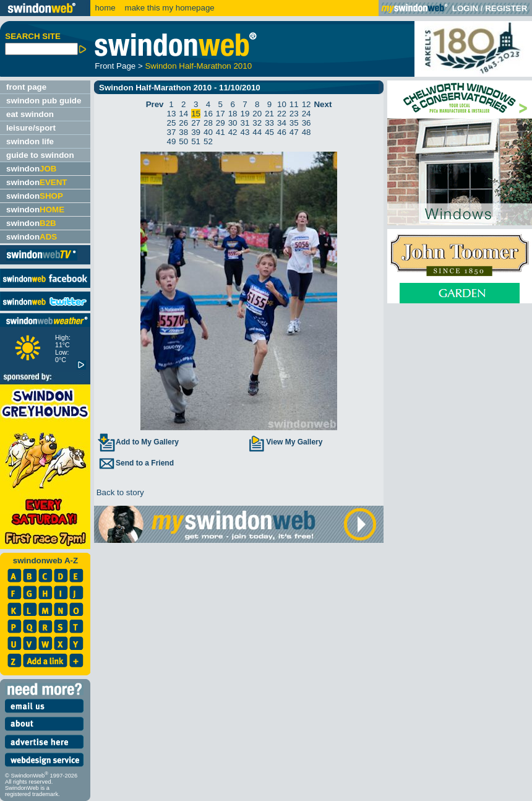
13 (172, 114)
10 (282, 104)
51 (196, 141)
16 (208, 114)
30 (233, 123)
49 (172, 141)
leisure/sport (31, 128)
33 (269, 123)
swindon (31, 169)
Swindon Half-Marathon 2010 (198, 66)
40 (208, 132)
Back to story (119, 492)
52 (208, 141)
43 (245, 132)
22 (282, 114)
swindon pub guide (44, 101)
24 (307, 114)
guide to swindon (40, 155)
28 (208, 123)
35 (294, 123)
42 (233, 132)
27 (196, 123)
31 (245, 123)
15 (196, 114)
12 (307, 104)
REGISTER (506, 8)
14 (183, 114)
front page (26, 87)
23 (294, 114)
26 (183, 123)
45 (269, 132)
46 (282, 132)
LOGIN (465, 8)
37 (172, 132)
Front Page (115, 66)
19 (245, 114)
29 (221, 123)
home (105, 8)
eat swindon (30, 114)
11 (294, 104)
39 (196, 132)
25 (172, 123)
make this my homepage (169, 8)
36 (307, 123)
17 (221, 114)
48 (307, 132)
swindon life (30, 141)
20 (257, 114)
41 (221, 132)
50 (183, 141)
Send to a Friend (135, 463)
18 (233, 114)
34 (282, 123)
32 (257, 123)
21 (269, 114)
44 (257, 132)
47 (294, 132)
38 (183, 132)
